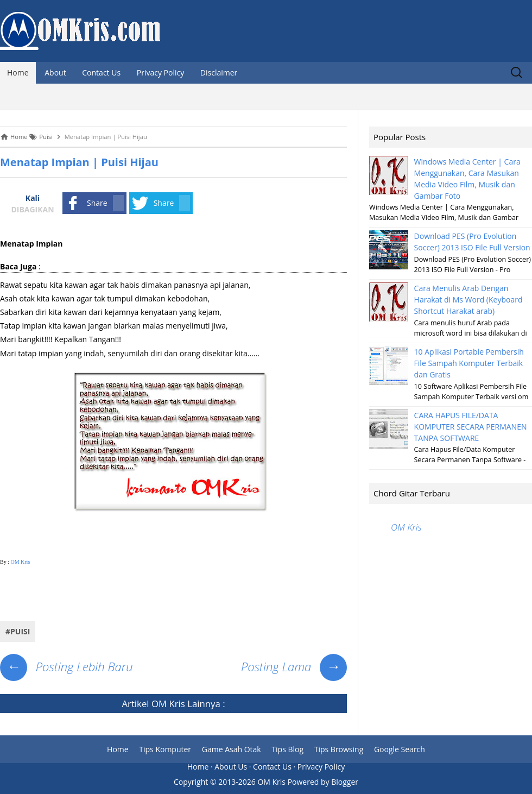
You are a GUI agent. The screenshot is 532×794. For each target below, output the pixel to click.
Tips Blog (287, 749)
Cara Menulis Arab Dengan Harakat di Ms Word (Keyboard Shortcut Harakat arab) (468, 300)
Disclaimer (219, 73)
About (55, 73)
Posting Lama (294, 666)
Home (18, 73)
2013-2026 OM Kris (252, 782)
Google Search (400, 749)
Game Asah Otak (232, 749)
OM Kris (20, 562)
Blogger (345, 782)
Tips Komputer (165, 749)
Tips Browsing (339, 749)
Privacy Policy (160, 73)
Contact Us (101, 73)
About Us (231, 767)
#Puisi (18, 631)
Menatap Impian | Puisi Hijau (79, 162)
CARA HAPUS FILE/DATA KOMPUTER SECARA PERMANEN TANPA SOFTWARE (471, 427)
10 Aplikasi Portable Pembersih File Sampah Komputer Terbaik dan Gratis (469, 363)
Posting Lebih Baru (66, 666)
